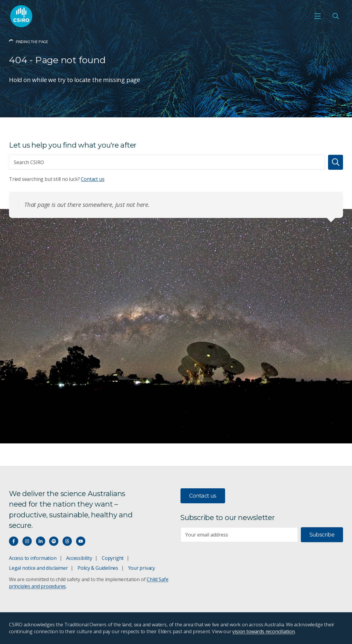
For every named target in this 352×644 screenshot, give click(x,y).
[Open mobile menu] (318, 16)
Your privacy (142, 568)
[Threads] (67, 541)
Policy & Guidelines (98, 568)
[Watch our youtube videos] (81, 541)
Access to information (33, 558)
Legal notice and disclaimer (38, 568)
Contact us (92, 179)
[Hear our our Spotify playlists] (54, 541)
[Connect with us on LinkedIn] (41, 541)
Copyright (113, 558)
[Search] (336, 162)
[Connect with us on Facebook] (14, 541)
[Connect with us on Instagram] (27, 541)
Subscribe (322, 535)
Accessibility (79, 558)
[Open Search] (336, 16)
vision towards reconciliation (264, 631)
